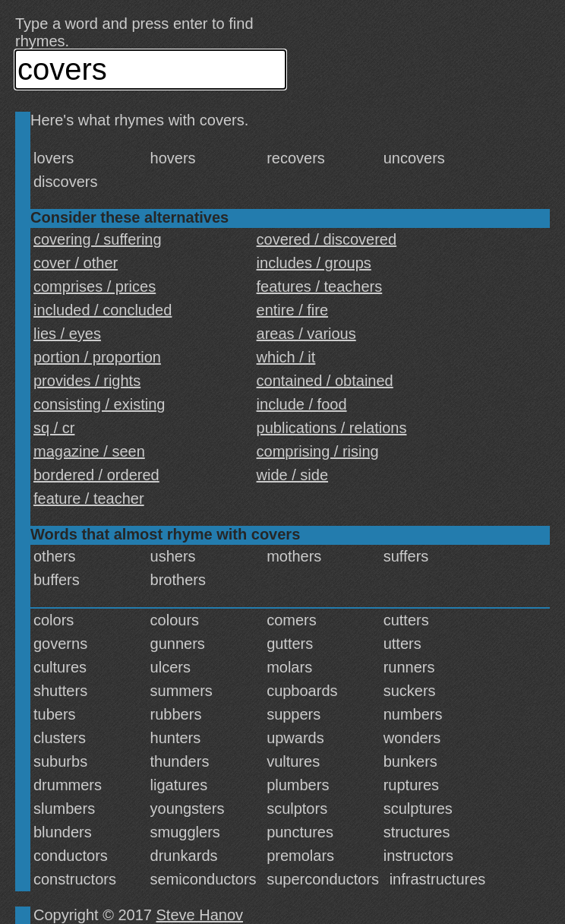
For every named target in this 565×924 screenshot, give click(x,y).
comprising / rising (318, 451)
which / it (286, 357)
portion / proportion (97, 357)
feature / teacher (89, 498)
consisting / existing (99, 404)
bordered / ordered (96, 475)
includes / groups (314, 263)
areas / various (306, 334)
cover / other (76, 263)
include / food (302, 404)
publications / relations (332, 428)
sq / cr (54, 428)
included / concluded (103, 310)
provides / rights (87, 381)
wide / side (293, 475)
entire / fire (292, 310)
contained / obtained (325, 381)
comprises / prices (95, 286)
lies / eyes (67, 334)
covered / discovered (327, 239)
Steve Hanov (200, 915)
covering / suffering (98, 239)
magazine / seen (89, 451)
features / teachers (320, 286)
